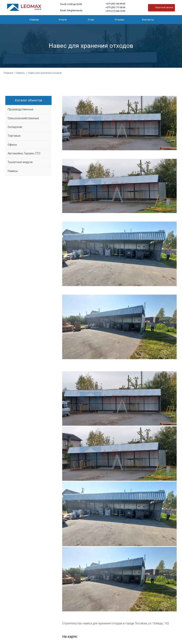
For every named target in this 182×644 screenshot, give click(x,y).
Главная (34, 20)
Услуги (63, 20)
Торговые (14, 136)
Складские (15, 127)
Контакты (148, 20)
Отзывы (119, 20)
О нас (91, 20)
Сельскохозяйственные (23, 118)
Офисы (12, 145)
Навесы (13, 171)
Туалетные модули (20, 162)
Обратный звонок (161, 8)
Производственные (20, 109)
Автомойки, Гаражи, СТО (24, 153)
